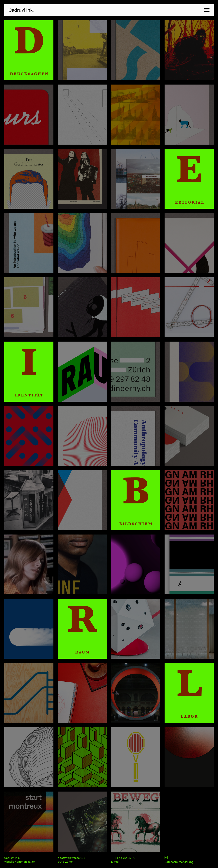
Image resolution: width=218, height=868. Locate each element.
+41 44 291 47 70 (124, 858)
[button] (207, 10)
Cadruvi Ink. (21, 10)
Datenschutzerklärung (179, 862)
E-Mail (115, 862)
